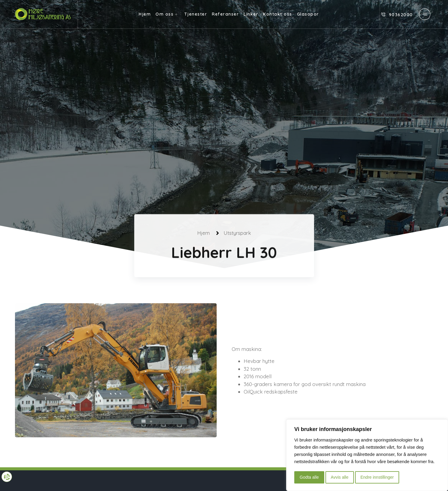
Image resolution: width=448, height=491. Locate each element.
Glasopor (308, 14)
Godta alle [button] (309, 477)
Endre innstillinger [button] (377, 477)
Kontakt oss (278, 14)
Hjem (145, 14)
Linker (251, 14)
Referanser (225, 14)
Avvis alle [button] (340, 477)
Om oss (168, 14)
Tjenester (196, 14)
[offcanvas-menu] (425, 14)
